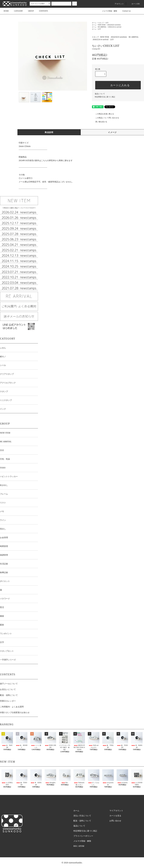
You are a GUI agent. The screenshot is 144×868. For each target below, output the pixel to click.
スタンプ (101, 23)
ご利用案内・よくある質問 (12, 707)
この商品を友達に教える (103, 114)
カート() (134, 4)
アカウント (118, 4)
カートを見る (115, 816)
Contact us (125, 11)
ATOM (81, 846)
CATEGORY (17, 11)
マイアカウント (116, 811)
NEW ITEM (102, 25)
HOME (6, 11)
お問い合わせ (115, 821)
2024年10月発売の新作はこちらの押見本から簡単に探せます (46, 160)
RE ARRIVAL (102, 27)
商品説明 (49, 132)
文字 (107, 23)
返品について (100, 94)
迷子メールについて (9, 684)
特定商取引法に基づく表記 (105, 97)
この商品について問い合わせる (105, 118)
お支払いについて (8, 689)
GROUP (29, 11)
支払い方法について (82, 816)
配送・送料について (9, 695)
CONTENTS (42, 11)
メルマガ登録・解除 (108, 11)
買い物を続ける (100, 122)
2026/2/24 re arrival (115, 27)
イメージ (112, 132)
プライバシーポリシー (83, 836)
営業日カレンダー (8, 701)
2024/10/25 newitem (114, 25)
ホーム (94, 23)
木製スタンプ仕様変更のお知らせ (15, 712)
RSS (75, 846)
